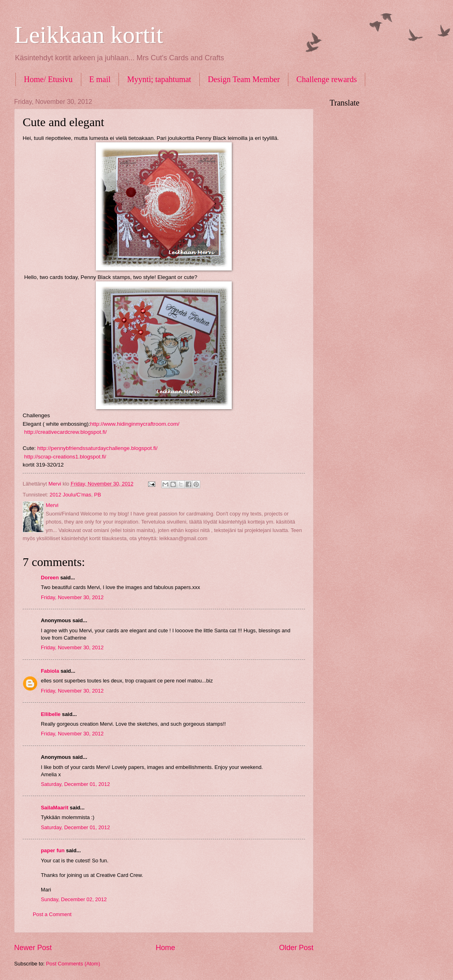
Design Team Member (244, 79)
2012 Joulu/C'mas (71, 495)
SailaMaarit (55, 808)
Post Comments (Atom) (73, 964)
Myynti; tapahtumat (159, 79)
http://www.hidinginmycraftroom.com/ (135, 424)
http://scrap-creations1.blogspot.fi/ (65, 457)
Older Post (296, 948)
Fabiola (50, 671)
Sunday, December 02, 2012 (74, 899)
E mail (100, 79)
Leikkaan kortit (89, 35)
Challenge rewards (327, 79)
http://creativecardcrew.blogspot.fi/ (65, 432)
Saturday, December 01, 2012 (75, 784)
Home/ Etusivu (48, 79)
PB (98, 495)
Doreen (50, 578)
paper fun (53, 850)
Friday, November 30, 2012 (72, 597)
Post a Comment (52, 914)
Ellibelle (51, 714)
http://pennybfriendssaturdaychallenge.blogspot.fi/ (97, 448)
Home (165, 948)
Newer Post (33, 948)
